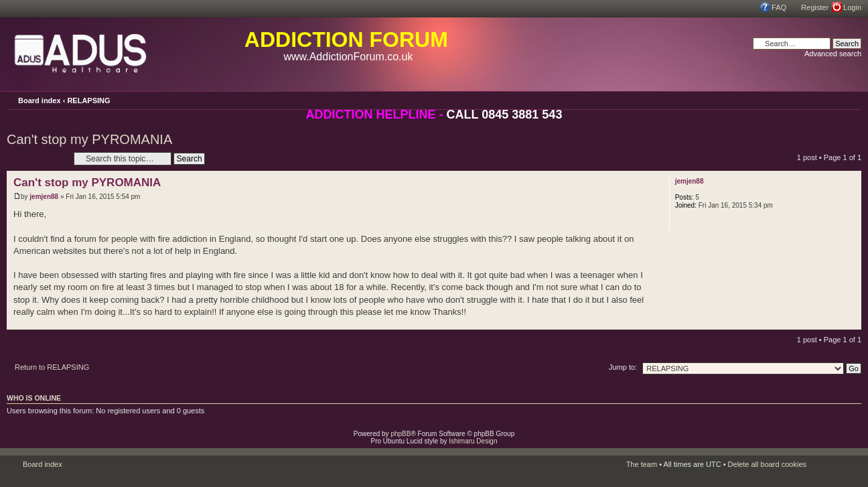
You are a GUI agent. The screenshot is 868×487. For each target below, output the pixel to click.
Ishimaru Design (473, 441)
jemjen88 (44, 197)
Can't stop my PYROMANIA (89, 139)
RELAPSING (88, 100)
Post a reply (37, 158)
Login (852, 7)
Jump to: (623, 367)
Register (815, 7)
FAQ (779, 7)
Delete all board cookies (767, 464)
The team (642, 464)
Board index (40, 100)
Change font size (851, 100)
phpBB (401, 434)
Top (851, 323)
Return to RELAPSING (52, 367)
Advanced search (833, 54)
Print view (833, 99)
